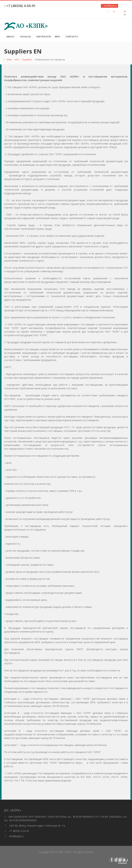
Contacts (72, 37)
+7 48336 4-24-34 (16, 831)
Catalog (25, 37)
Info (57, 37)
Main (9, 59)
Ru (125, 11)
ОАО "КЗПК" (65, 852)
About (10, 37)
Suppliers (27, 59)
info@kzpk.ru (14, 836)
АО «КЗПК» (26, 26)
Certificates (44, 37)
